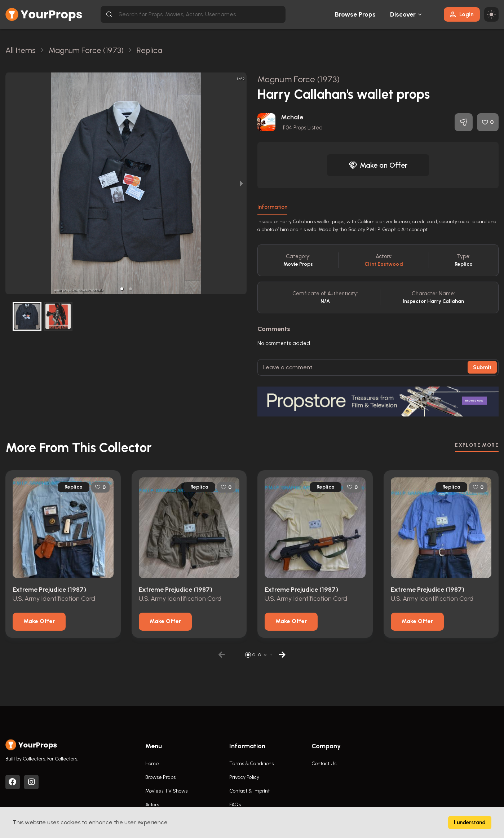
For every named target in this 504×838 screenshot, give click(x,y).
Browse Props (355, 14)
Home (152, 764)
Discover (403, 14)
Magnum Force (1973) (299, 79)
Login (462, 14)
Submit (482, 367)
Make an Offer (378, 165)
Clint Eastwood (384, 264)
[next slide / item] (242, 183)
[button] (122, 289)
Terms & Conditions (252, 764)
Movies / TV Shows (167, 791)
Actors (152, 805)
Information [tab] (272, 207)
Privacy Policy (244, 777)
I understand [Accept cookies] (470, 822)
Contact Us (324, 764)
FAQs (235, 805)
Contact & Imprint (250, 791)
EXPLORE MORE (477, 445)
